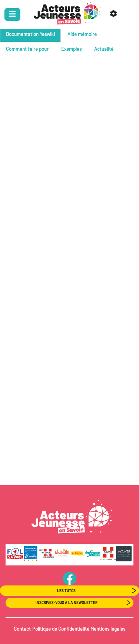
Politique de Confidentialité (61, 629)
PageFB (69, 578)
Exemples (71, 49)
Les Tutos (66, 591)
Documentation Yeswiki (30, 34)
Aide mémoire (82, 34)
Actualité (104, 49)
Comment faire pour (27, 49)
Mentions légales (108, 629)
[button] (115, 14)
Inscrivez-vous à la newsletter (67, 602)
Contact (22, 629)
